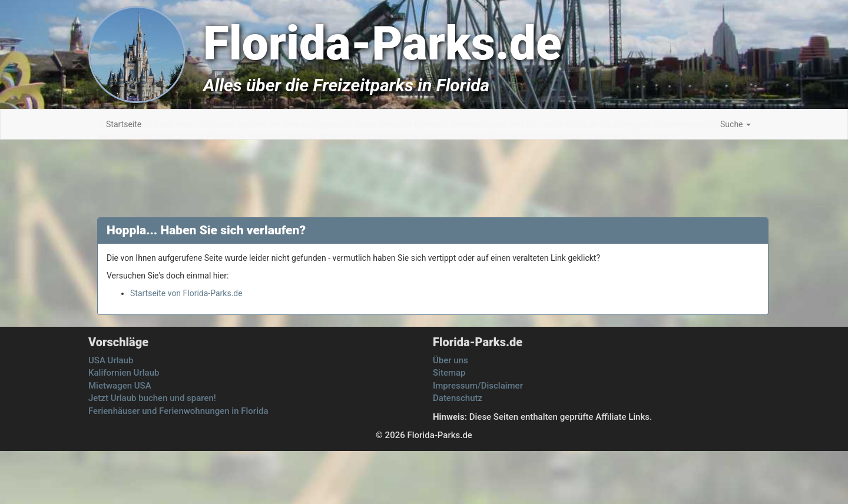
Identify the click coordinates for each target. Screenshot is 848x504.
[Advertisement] (795, 324)
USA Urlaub (111, 360)
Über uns (450, 360)
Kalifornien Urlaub (124, 373)
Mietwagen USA (120, 386)
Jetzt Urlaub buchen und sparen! (152, 398)
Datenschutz (458, 398)
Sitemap (449, 373)
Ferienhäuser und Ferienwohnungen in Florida (178, 411)
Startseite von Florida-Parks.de (186, 293)
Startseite (124, 124)
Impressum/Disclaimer (478, 386)
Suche (736, 124)
